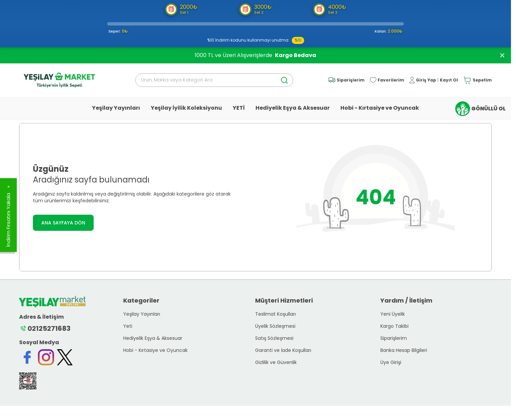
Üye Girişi (391, 362)
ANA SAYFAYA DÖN (63, 223)
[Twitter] (65, 357)
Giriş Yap (426, 80)
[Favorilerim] (387, 80)
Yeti (128, 326)
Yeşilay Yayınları (116, 108)
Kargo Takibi (394, 326)
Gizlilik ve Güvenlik (276, 362)
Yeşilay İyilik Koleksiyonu (186, 108)
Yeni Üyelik (393, 314)
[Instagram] (46, 357)
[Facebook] (27, 357)
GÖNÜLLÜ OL (480, 109)
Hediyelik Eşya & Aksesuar (293, 108)
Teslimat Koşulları (275, 314)
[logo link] (59, 80)
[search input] (214, 80)
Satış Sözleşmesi (274, 338)
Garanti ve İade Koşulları (283, 350)
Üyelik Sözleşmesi (275, 326)
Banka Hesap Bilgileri (404, 350)
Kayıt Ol (449, 80)
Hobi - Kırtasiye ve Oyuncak (380, 108)
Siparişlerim (394, 338)
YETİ (239, 108)
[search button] (284, 80)
